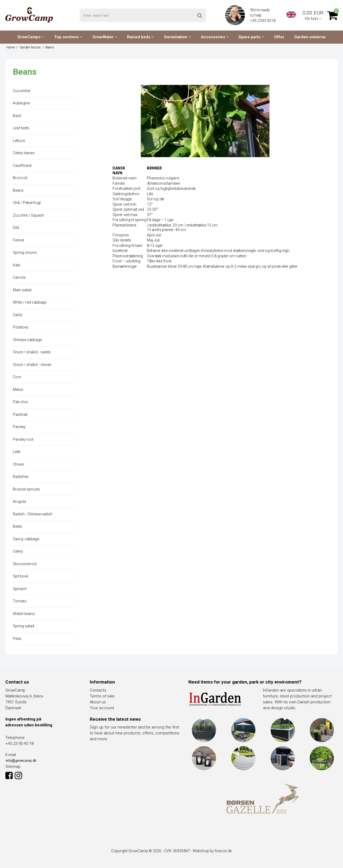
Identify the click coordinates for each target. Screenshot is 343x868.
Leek (17, 452)
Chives (18, 464)
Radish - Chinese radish (33, 514)
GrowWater (105, 37)
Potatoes (21, 327)
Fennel (18, 240)
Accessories (215, 37)
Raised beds (141, 37)
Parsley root (23, 439)
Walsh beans (24, 614)
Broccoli (20, 178)
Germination (178, 37)
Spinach (20, 589)
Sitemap (13, 767)
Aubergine (21, 103)
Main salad (22, 290)
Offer (279, 37)
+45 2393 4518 (263, 21)
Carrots (19, 277)
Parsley (19, 427)
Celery (18, 551)
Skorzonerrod (25, 564)
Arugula (19, 501)
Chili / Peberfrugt (27, 203)
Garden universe (310, 37)
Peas (17, 639)
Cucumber (22, 91)
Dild (16, 228)
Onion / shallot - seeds (32, 352)
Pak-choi (20, 402)
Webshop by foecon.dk (212, 851)
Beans (18, 190)
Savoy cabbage (26, 539)
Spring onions (25, 252)
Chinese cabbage (27, 340)
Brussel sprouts (26, 489)
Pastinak (20, 414)
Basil (17, 116)
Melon (18, 390)
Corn (17, 377)
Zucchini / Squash (28, 215)
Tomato (20, 601)
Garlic (18, 315)
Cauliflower (22, 165)
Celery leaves (24, 153)
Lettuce (19, 141)
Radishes (21, 477)
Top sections (68, 37)
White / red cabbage (30, 302)
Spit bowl (21, 576)
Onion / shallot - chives (32, 365)
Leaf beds (21, 128)
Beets (18, 526)
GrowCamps (31, 37)
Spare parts (251, 37)
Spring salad (23, 626)
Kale (16, 265)
